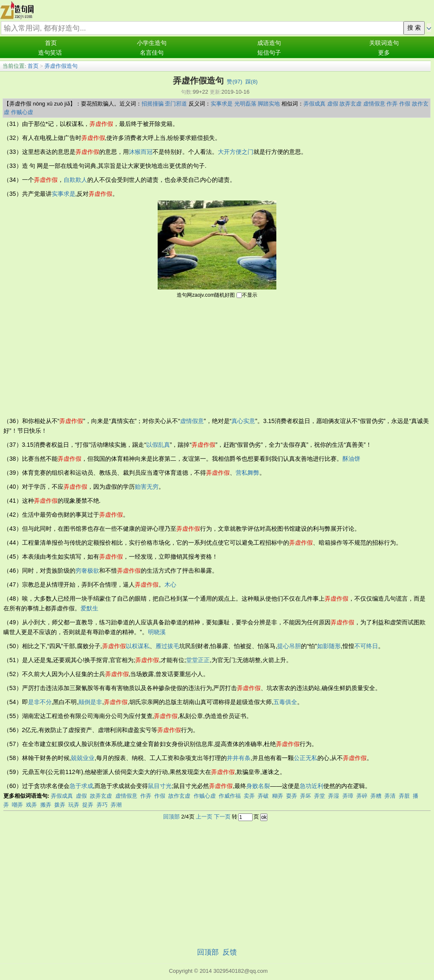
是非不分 (40, 702)
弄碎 (362, 796)
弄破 (263, 796)
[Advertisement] (217, 357)
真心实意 (243, 421)
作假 (405, 104)
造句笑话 (50, 53)
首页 (51, 43)
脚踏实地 (269, 104)
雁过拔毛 (167, 646)
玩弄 (74, 805)
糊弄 (278, 796)
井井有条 (239, 758)
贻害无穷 (147, 487)
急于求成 (81, 786)
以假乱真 (158, 445)
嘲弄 (17, 805)
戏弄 (31, 805)
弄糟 (376, 796)
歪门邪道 (176, 104)
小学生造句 (152, 43)
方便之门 (242, 152)
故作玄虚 (179, 796)
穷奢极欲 (87, 571)
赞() (234, 82)
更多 (384, 53)
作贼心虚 (22, 112)
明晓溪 (157, 632)
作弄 (392, 104)
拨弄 (60, 805)
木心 (170, 585)
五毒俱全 (285, 702)
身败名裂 (258, 786)
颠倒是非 (90, 702)
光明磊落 (245, 104)
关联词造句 (384, 43)
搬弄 (46, 805)
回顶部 (171, 817)
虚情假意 (374, 104)
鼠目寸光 (160, 786)
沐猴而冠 (141, 152)
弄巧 (102, 805)
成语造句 (269, 43)
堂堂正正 (198, 660)
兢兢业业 (83, 758)
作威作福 (230, 796)
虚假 (333, 104)
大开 (224, 152)
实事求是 (222, 104)
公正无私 (306, 758)
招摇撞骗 (153, 104)
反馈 (230, 952)
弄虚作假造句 (61, 66)
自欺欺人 (75, 180)
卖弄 (249, 796)
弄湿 (334, 796)
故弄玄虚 (351, 104)
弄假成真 (314, 104)
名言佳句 (152, 53)
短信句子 (269, 53)
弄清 (390, 796)
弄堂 (320, 796)
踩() (252, 82)
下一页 (222, 817)
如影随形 (329, 646)
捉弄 (88, 805)
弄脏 (404, 796)
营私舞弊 (248, 473)
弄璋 (348, 796)
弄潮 (116, 805)
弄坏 (306, 796)
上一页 (204, 817)
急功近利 (312, 786)
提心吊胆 (289, 646)
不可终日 (366, 646)
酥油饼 (351, 459)
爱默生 (89, 608)
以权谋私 (138, 646)
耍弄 (292, 796)
